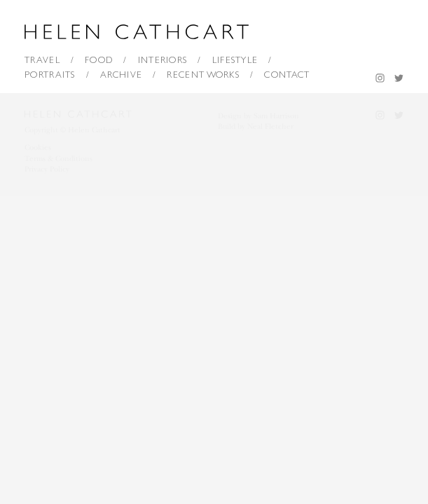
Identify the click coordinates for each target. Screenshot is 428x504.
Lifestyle (235, 60)
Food (99, 60)
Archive (121, 75)
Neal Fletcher (270, 126)
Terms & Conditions (58, 159)
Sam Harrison (276, 116)
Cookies (38, 147)
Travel (42, 60)
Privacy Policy (47, 169)
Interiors (163, 60)
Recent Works (203, 75)
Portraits (50, 75)
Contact (287, 75)
